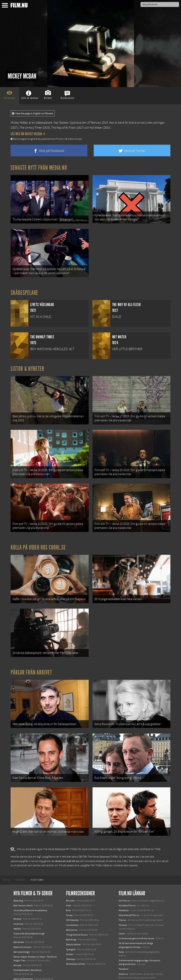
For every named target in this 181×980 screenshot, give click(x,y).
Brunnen (70, 877)
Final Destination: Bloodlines (28, 946)
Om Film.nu (124, 877)
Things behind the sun (77, 911)
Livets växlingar (155, 123)
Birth (69, 886)
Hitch (69, 881)
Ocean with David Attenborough (29, 909)
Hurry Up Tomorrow (23, 955)
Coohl (122, 909)
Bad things (71, 915)
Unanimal (18, 900)
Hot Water (96, 128)
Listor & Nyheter (27, 364)
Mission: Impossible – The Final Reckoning (34, 959)
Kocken (70, 930)
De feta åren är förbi (76, 940)
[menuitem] (6, 856)
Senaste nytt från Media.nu (39, 168)
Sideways (71, 935)
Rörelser (18, 895)
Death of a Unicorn (23, 923)
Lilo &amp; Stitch (22, 968)
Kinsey (69, 891)
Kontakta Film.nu (127, 881)
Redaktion (124, 886)
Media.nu (123, 950)
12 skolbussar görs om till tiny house (136, 914)
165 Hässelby (72, 896)
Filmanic (123, 901)
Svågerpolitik (125, 958)
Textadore (124, 945)
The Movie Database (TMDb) (103, 833)
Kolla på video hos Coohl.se (38, 535)
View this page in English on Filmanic (33, 114)
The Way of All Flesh (63, 128)
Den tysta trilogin (22, 928)
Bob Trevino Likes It (23, 881)
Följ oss (122, 896)
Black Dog (18, 877)
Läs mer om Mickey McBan (28, 134)
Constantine (72, 901)
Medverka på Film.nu (129, 891)
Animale (17, 941)
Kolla (121, 928)
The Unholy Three (31, 128)
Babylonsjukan (74, 920)
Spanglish (71, 925)
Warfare (17, 905)
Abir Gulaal (19, 918)
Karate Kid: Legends (23, 973)
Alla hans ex (72, 906)
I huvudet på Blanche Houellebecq (30, 886)
